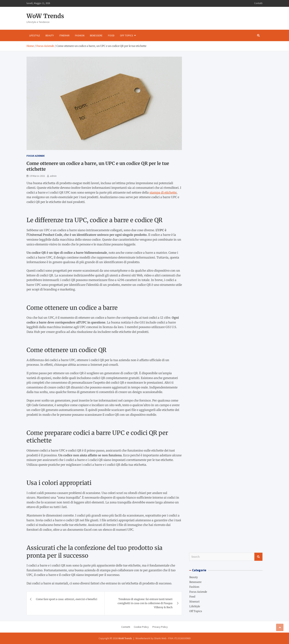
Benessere (96, 35)
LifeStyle (35, 35)
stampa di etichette (163, 192)
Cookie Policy (141, 627)
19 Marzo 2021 (37, 176)
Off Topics (127, 35)
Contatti (258, 3)
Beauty (50, 35)
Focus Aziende (36, 156)
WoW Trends (45, 16)
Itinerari (64, 35)
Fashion (80, 35)
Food (111, 35)
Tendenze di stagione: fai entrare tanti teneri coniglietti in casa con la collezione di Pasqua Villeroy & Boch (145, 603)
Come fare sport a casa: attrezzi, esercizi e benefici (67, 599)
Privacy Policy (160, 627)
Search (258, 557)
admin (53, 176)
